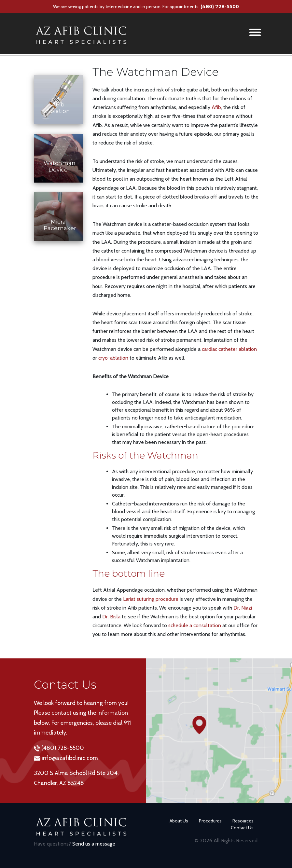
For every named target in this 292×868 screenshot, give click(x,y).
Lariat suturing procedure (151, 599)
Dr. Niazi (243, 608)
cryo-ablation (113, 358)
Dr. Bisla (111, 617)
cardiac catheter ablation (229, 349)
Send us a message (94, 844)
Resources (243, 821)
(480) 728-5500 (220, 7)
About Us (179, 821)
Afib (216, 107)
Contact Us (242, 828)
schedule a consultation (195, 625)
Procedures (210, 821)
